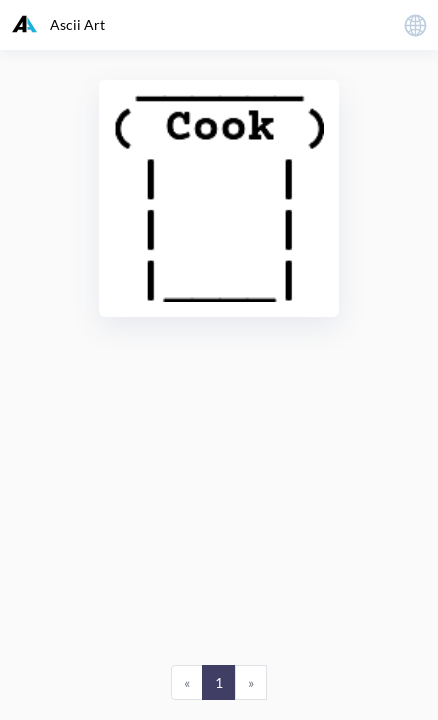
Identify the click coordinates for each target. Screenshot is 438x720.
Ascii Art (58, 24)
